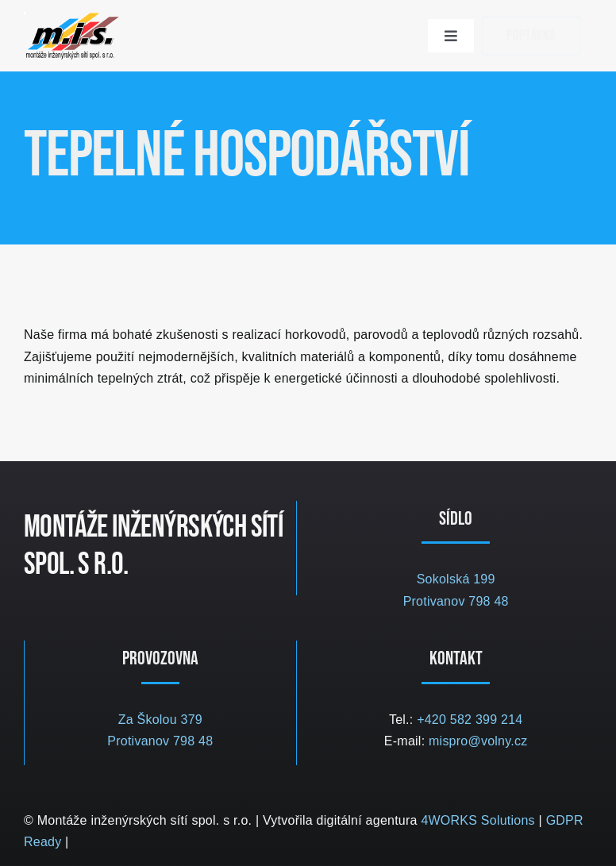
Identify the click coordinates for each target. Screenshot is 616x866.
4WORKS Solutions (477, 820)
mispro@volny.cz (478, 741)
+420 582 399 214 (470, 720)
